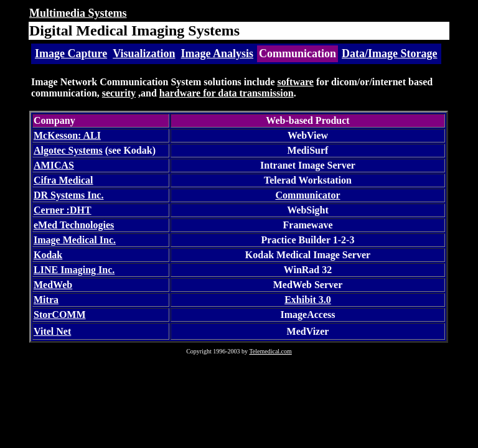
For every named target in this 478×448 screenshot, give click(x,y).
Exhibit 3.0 (308, 300)
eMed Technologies (74, 225)
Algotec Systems (68, 150)
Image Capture (71, 54)
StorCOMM (60, 315)
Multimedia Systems (78, 13)
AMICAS (54, 165)
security (119, 93)
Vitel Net (52, 331)
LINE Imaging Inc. (74, 270)
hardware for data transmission (227, 93)
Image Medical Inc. (75, 240)
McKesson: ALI (67, 135)
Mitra (46, 300)
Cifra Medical (63, 180)
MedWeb (53, 285)
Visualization (144, 54)
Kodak (48, 255)
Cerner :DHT (63, 210)
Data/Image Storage (389, 54)
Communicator (308, 195)
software (296, 82)
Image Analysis (218, 54)
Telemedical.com (270, 351)
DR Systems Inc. (68, 195)
